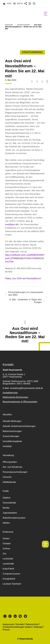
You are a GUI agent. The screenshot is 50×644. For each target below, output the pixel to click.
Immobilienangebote (12, 441)
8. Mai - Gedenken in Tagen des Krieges (27, 301)
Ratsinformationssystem (14, 518)
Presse (6, 630)
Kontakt (20, 624)
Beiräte (6, 508)
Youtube (20, 616)
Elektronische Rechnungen (15, 397)
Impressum (8, 624)
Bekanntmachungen (12, 431)
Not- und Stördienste (12, 467)
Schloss (6, 549)
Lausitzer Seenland (12, 584)
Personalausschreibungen (15, 472)
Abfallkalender (9, 482)
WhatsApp (25, 616)
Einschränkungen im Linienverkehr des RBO (24, 294)
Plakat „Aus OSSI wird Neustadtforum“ (23, 278)
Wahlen (6, 523)
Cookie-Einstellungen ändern (17, 627)
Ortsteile (7, 544)
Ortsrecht (7, 477)
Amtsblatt (7, 446)
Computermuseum (11, 574)
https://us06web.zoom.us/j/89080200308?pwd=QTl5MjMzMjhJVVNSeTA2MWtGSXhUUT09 (25, 258)
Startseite (9, 25)
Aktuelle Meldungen (12, 421)
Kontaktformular (10, 393)
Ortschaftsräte (9, 503)
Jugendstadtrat (10, 513)
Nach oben (25, 322)
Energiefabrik (9, 579)
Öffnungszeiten (10, 462)
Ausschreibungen (11, 436)
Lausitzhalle (8, 564)
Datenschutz (32, 624)
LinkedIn (15, 616)
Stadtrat (6, 498)
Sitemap (38, 627)
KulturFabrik (8, 569)
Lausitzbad (8, 559)
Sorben (6, 538)
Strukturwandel (24, 25)
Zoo (5, 554)
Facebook (5, 616)
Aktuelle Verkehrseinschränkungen (19, 426)
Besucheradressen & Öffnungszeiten (20, 402)
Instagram (10, 616)
